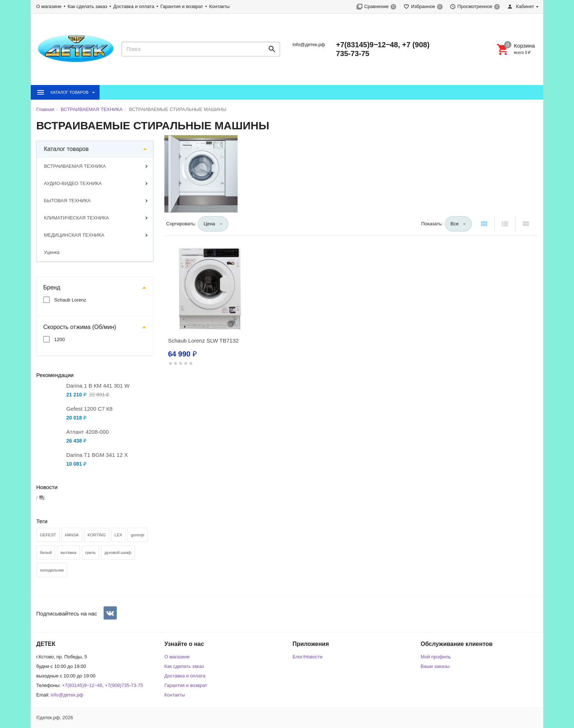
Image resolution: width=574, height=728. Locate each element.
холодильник (52, 570)
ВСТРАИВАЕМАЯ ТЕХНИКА (75, 166)
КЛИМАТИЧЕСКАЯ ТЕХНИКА (76, 218)
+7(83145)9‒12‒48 (82, 685)
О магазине (49, 6)
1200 (59, 339)
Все (455, 224)
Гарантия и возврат (182, 6)
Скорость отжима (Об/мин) (80, 327)
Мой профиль (436, 657)
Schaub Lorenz (70, 300)
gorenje (138, 535)
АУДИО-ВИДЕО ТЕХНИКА (73, 183)
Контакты (219, 6)
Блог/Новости (307, 657)
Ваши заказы (435, 666)
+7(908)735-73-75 (124, 685)
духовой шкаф (118, 553)
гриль (90, 553)
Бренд (52, 287)
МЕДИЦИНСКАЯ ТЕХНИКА (74, 235)
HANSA (72, 535)
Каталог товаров (66, 149)
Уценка (52, 252)
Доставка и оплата (134, 6)
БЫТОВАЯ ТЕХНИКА (67, 201)
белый (46, 553)
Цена (209, 224)
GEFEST (48, 535)
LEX (118, 535)
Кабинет (521, 6)
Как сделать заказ (87, 6)
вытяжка (68, 553)
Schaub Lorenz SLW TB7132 (203, 341)
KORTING (97, 535)
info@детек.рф (309, 45)
